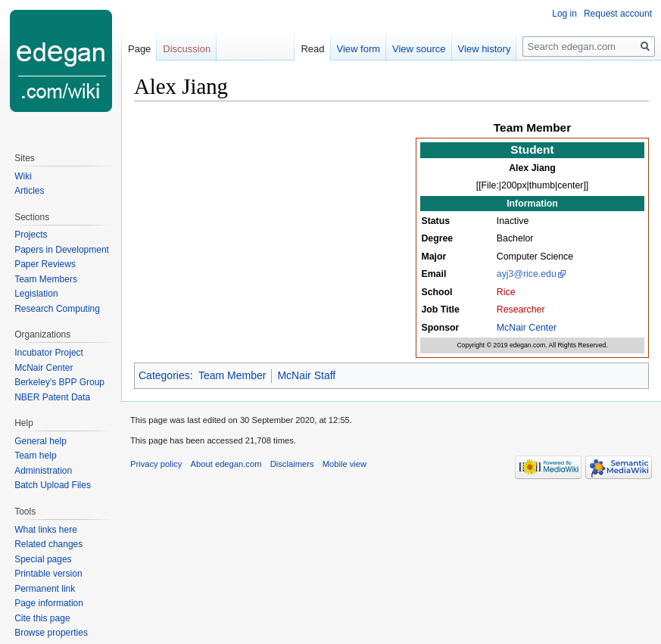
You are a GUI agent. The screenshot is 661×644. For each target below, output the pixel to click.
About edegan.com (226, 464)
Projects (31, 235)
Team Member (232, 375)
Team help (35, 456)
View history (485, 49)
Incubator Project (49, 353)
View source (419, 49)
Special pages (43, 559)
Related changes (48, 544)
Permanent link (45, 589)
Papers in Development (62, 250)
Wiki (23, 176)
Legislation (36, 294)
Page (139, 49)
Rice (506, 292)
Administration (43, 471)
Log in (564, 14)
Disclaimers (292, 464)
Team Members (46, 279)
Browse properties (51, 633)
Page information (49, 603)
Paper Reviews (45, 264)
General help (41, 441)
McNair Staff (306, 375)
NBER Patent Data (52, 397)
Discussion (187, 49)
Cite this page (42, 618)
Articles (29, 191)
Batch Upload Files (53, 485)
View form (359, 49)
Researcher (521, 310)
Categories (164, 375)
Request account (618, 14)
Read (312, 49)
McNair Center (527, 328)
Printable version (48, 574)
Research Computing (57, 309)
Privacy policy (156, 464)
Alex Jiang (532, 168)
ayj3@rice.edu (527, 274)
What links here (46, 530)
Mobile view (345, 464)
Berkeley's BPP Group (59, 382)
